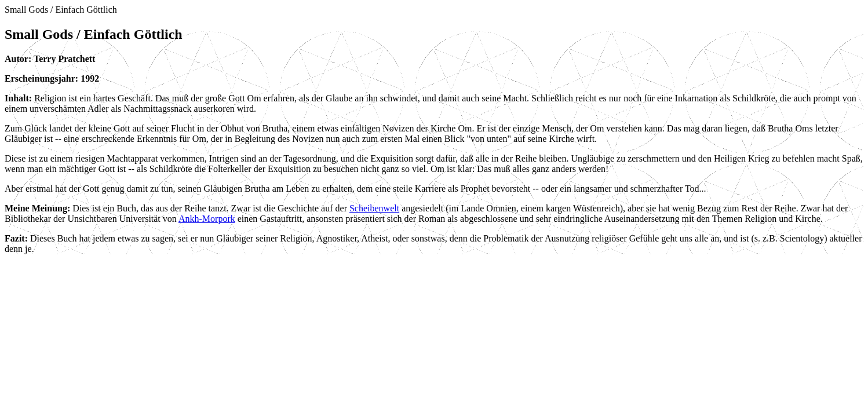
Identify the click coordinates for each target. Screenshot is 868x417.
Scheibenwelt (374, 208)
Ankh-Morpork (207, 219)
